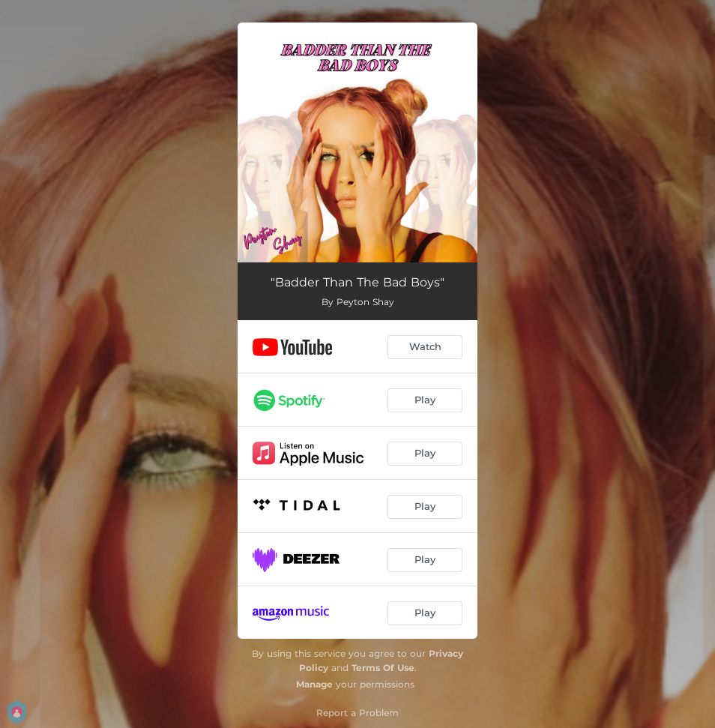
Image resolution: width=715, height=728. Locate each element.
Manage (314, 684)
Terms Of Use (383, 668)
